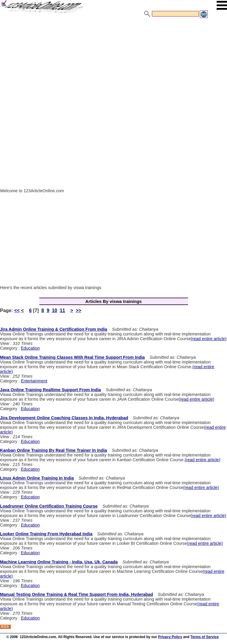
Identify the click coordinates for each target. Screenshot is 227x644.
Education (30, 348)
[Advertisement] (113, 63)
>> (78, 310)
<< (17, 310)
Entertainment (34, 381)
